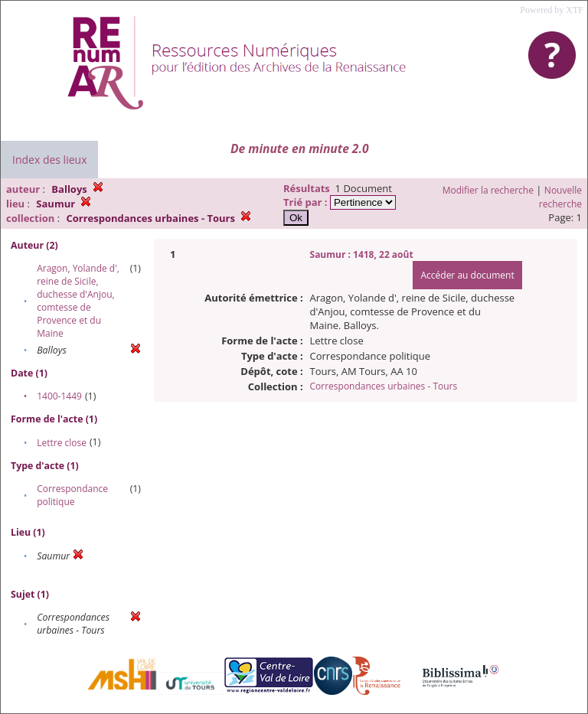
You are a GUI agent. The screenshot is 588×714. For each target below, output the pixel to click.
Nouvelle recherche (560, 197)
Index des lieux (49, 160)
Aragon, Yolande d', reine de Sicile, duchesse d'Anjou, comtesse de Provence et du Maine (78, 301)
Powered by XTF (552, 10)
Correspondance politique (72, 495)
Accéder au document (467, 275)
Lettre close (62, 443)
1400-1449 (59, 396)
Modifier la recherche (488, 190)
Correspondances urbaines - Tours (384, 386)
